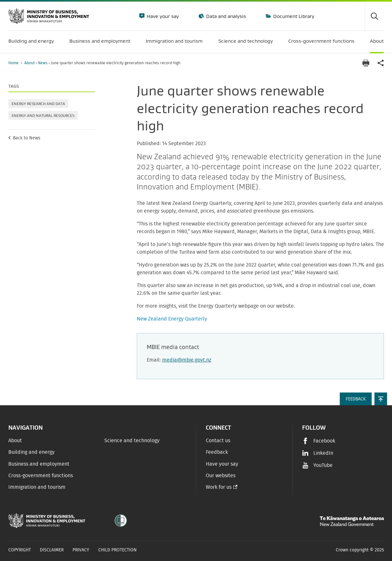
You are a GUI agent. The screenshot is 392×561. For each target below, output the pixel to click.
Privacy (81, 550)
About (30, 63)
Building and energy (31, 452)
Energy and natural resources (43, 115)
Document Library (293, 16)
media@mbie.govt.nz (187, 360)
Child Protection (118, 550)
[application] (381, 63)
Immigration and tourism (37, 487)
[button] (381, 399)
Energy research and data (38, 104)
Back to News (27, 138)
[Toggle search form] (374, 16)
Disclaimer (52, 550)
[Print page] (366, 63)
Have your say (162, 16)
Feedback (217, 452)
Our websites (221, 476)
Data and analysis (225, 16)
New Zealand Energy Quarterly (172, 319)
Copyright (20, 550)
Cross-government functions (41, 476)
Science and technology (132, 441)
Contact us (218, 441)
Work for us (219, 487)
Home (13, 63)
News (43, 63)
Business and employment (39, 464)
